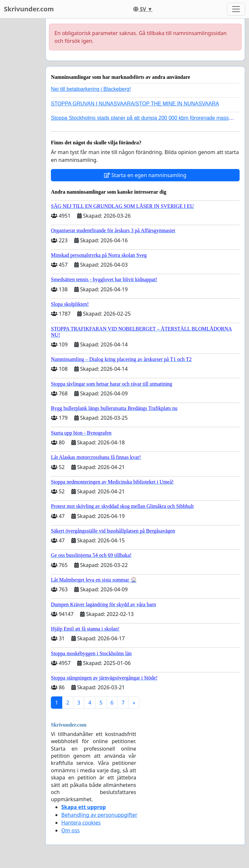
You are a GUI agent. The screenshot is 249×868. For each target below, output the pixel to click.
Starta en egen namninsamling (145, 175)
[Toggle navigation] (236, 9)
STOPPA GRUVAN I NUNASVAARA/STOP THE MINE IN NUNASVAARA (135, 104)
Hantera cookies (81, 823)
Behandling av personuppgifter (99, 815)
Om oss (71, 830)
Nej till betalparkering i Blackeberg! (91, 89)
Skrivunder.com (29, 9)
